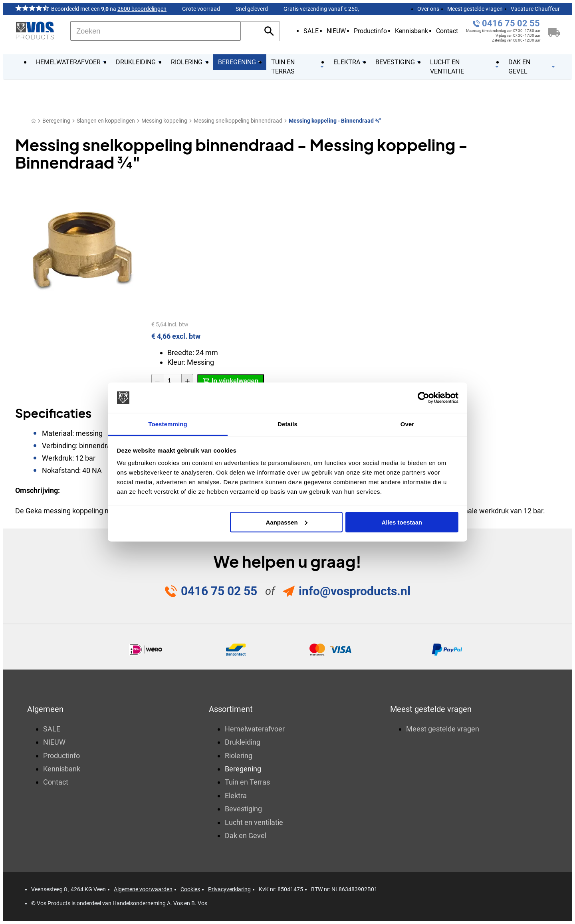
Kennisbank (411, 31)
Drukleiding (243, 742)
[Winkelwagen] (554, 31)
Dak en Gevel (246, 836)
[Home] (34, 121)
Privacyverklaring (229, 889)
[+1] (187, 381)
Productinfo (370, 31)
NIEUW (336, 31)
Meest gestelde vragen (475, 9)
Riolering (239, 756)
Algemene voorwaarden (143, 889)
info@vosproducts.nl (355, 591)
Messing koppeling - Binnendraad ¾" (335, 121)
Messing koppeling (164, 121)
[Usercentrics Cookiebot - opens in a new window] (423, 398)
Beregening (56, 121)
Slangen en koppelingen (106, 121)
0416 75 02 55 (511, 23)
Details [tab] (287, 424)
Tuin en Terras (247, 782)
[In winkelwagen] (231, 381)
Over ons (428, 9)
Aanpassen (287, 522)
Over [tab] (407, 424)
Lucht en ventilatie (254, 822)
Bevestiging (243, 809)
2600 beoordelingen (142, 9)
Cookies (190, 889)
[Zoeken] (156, 31)
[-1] (157, 381)
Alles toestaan (402, 522)
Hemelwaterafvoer (255, 729)
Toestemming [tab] (168, 424)
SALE (311, 31)
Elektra (236, 796)
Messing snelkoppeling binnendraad (238, 121)
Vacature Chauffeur (535, 9)
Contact (447, 31)
